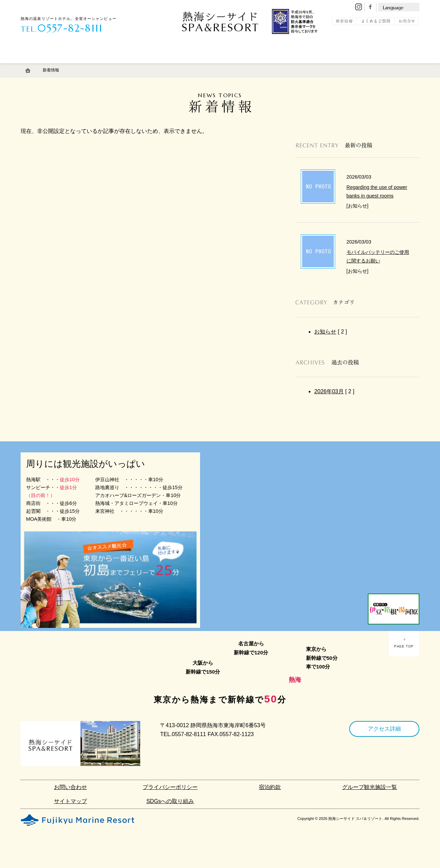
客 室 (39, 66)
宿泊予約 (393, 66)
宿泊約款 (270, 787)
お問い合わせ (70, 787)
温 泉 (78, 66)
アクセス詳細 (384, 729)
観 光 (351, 66)
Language (393, 8)
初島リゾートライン (302, 66)
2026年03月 (329, 391)
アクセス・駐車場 (242, 66)
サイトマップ (70, 801)
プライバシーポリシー (170, 787)
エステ (152, 66)
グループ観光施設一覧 (370, 787)
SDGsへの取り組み (170, 801)
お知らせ (325, 332)
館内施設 (191, 66)
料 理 (117, 66)
